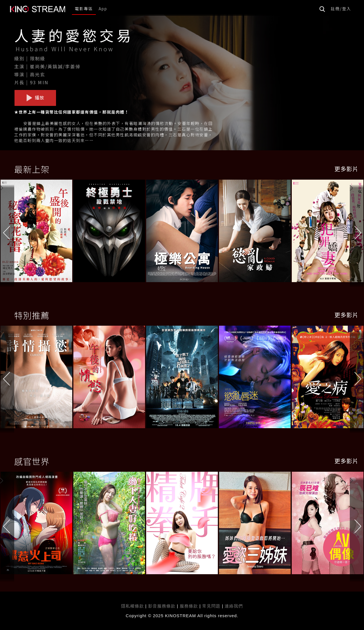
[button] (357, 232)
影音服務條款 (162, 606)
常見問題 (211, 606)
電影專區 (84, 9)
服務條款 (190, 606)
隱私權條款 (133, 606)
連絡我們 (234, 606)
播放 (35, 98)
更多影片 (346, 169)
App (103, 9)
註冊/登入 (341, 9)
